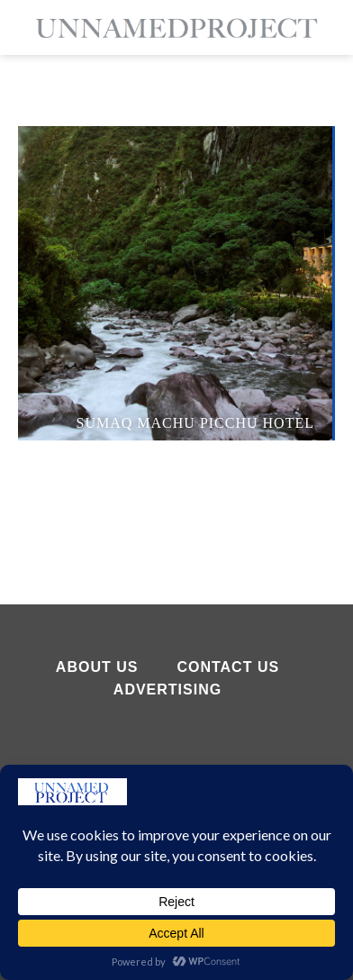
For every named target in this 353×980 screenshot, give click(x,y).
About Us (97, 667)
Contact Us (228, 667)
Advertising (167, 690)
